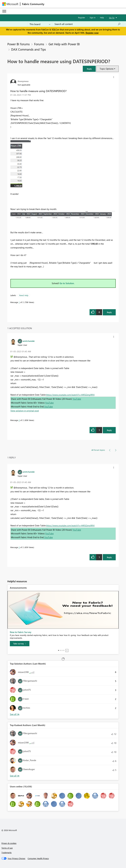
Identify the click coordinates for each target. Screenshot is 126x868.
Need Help (24, 295)
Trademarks (7, 852)
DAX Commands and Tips (29, 49)
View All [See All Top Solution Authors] (15, 714)
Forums (39, 44)
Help (102, 17)
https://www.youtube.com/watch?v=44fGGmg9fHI (70, 395)
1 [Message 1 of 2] (19, 302)
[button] (89, 69)
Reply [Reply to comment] (109, 430)
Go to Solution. (67, 283)
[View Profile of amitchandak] (29, 341)
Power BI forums (19, 44)
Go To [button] (112, 18)
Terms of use (7, 848)
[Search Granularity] (40, 24)
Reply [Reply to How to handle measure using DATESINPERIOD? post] (109, 312)
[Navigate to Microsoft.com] (10, 4)
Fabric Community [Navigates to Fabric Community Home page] (33, 4)
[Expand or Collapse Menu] (4, 11)
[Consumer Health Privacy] (38, 858)
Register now (92, 33)
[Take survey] (20, 644)
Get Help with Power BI (64, 44)
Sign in (93, 17)
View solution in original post (25, 411)
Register (82, 17)
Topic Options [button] (107, 69)
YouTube (77, 399)
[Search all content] (88, 24)
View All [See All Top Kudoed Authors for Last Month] (15, 776)
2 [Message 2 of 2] (19, 420)
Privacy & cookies (9, 843)
